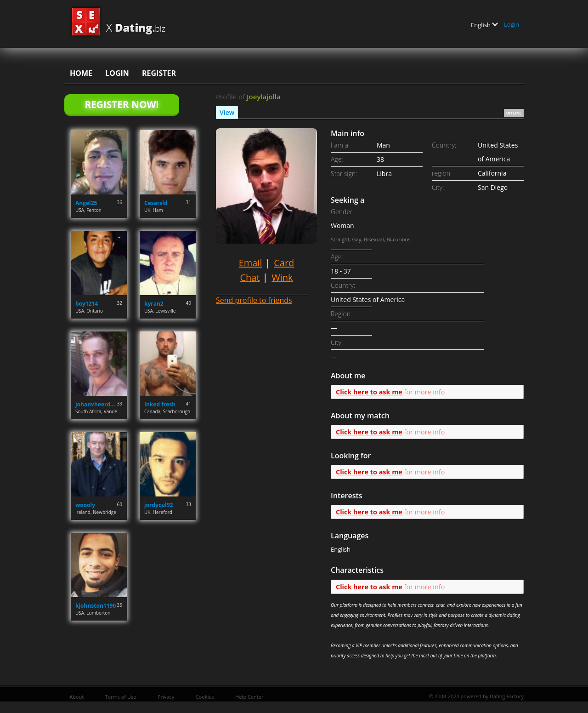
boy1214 (87, 304)
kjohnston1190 (96, 606)
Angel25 (86, 203)
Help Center (249, 697)
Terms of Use (121, 697)
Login (512, 24)
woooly (85, 505)
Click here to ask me (369, 392)
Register (159, 73)
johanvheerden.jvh (96, 404)
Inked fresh (160, 404)
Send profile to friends (254, 300)
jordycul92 (158, 505)
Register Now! (122, 104)
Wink (282, 277)
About (76, 697)
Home (81, 73)
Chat (250, 277)
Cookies (205, 697)
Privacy (166, 697)
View (227, 112)
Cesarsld (156, 203)
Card (284, 263)
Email (251, 263)
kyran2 (154, 304)
